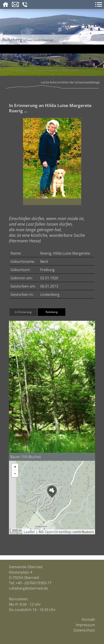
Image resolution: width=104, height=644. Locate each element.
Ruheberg (52, 312)
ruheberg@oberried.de (28, 588)
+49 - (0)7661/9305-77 (34, 583)
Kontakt (88, 619)
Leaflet (29, 532)
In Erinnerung (23, 312)
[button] (52, 492)
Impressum (85, 625)
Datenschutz (84, 630)
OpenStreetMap (58, 532)
